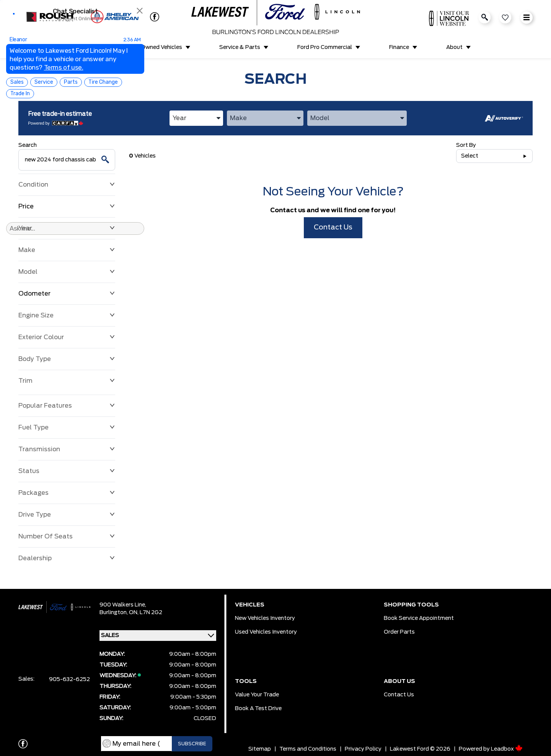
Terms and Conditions (308, 749)
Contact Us (333, 228)
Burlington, (114, 613)
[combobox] (196, 118)
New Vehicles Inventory (265, 618)
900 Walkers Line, (123, 605)
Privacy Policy (363, 749)
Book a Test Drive (258, 709)
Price (67, 206)
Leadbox (507, 749)
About (454, 47)
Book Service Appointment (419, 618)
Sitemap (260, 749)
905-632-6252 (69, 680)
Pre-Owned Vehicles (156, 47)
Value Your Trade (257, 695)
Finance (399, 47)
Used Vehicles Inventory (266, 632)
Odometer (67, 294)
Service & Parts (240, 47)
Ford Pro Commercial (325, 47)
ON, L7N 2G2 (146, 613)
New (86, 47)
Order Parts (399, 632)
